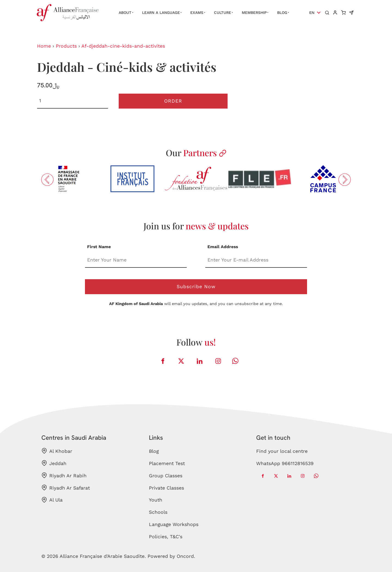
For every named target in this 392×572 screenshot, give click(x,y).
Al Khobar (57, 451)
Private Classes (166, 488)
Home (44, 46)
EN (312, 13)
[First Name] (136, 260)
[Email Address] (256, 260)
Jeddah (54, 463)
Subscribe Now (196, 287)
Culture (223, 13)
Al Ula (52, 500)
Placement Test (167, 463)
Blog (282, 13)
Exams (197, 13)
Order (173, 101)
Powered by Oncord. (171, 556)
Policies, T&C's (166, 537)
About (125, 13)
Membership (254, 13)
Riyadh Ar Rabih (64, 475)
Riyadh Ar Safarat (66, 488)
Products (66, 46)
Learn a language (161, 13)
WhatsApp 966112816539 (285, 463)
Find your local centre (282, 451)
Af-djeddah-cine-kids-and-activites (123, 46)
